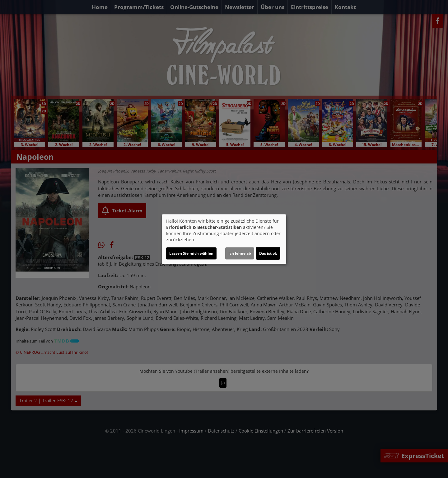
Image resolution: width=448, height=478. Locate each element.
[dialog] (224, 239)
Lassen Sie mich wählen (191, 253)
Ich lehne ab (240, 253)
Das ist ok (268, 253)
